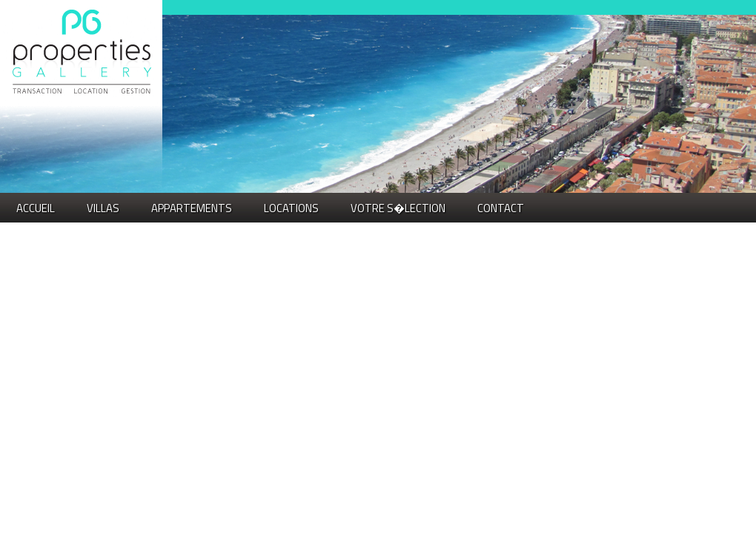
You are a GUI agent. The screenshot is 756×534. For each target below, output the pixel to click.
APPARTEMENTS (192, 208)
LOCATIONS (291, 208)
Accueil (36, 208)
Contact (501, 208)
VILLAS (103, 208)
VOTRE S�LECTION (398, 208)
